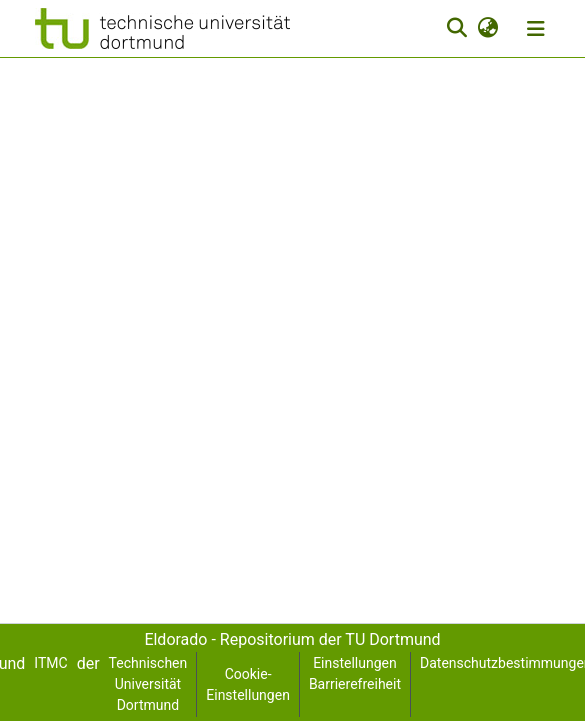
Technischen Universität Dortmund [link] (148, 684)
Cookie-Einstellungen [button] (248, 684)
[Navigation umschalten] (536, 29)
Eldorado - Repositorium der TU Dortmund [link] (292, 639)
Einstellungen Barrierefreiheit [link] (355, 673)
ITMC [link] (50, 663)
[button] (162, 28)
